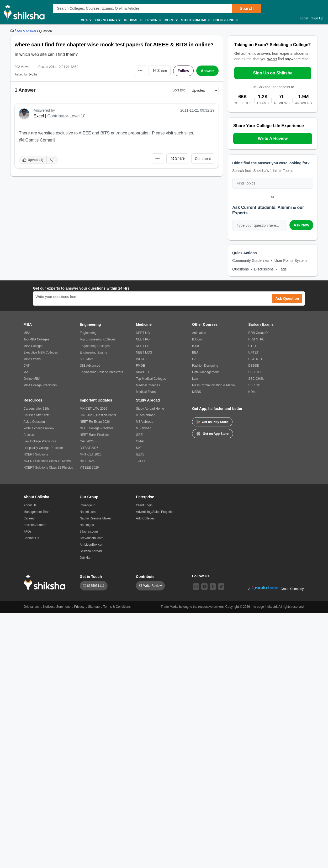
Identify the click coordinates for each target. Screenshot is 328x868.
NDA (252, 392)
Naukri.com (88, 512)
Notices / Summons (57, 607)
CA (194, 359)
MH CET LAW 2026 (94, 409)
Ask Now (301, 225)
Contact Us (31, 538)
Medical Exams (147, 392)
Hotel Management (205, 372)
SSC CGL (255, 372)
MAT (27, 372)
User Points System (291, 261)
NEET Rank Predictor (95, 435)
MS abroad (144, 428)
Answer (207, 71)
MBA (86, 20)
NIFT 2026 (87, 461)
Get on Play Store (212, 422)
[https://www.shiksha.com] (13, 31)
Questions (240, 269)
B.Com (197, 339)
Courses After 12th (37, 415)
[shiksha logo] (46, 582)
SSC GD (254, 385)
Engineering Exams (93, 352)
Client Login (144, 505)
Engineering (107, 20)
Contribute (145, 577)
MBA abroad (145, 422)
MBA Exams (32, 359)
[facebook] (213, 587)
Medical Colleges (148, 385)
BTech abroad (146, 415)
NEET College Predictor (96, 428)
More (171, 20)
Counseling (225, 20)
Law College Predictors (40, 441)
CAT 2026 (87, 441)
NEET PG (143, 339)
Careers (29, 518)
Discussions (264, 269)
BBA (195, 352)
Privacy (79, 607)
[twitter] (221, 587)
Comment (203, 159)
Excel (39, 116)
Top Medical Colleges (151, 379)
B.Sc (195, 346)
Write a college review (39, 428)
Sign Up (317, 18)
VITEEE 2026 (89, 468)
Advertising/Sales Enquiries (155, 512)
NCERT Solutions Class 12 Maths (47, 461)
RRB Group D (258, 333)
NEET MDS (144, 352)
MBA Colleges (33, 346)
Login (304, 18)
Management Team (37, 512)
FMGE (141, 366)
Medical (133, 20)
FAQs (28, 531)
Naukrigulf (87, 525)
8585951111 (96, 586)
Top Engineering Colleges (98, 339)
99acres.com (89, 531)
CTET (252, 346)
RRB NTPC (256, 339)
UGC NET (255, 359)
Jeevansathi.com (92, 538)
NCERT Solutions (36, 454)
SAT (139, 448)
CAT (27, 366)
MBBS (197, 392)
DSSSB (254, 366)
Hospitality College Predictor (43, 448)
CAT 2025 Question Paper (98, 415)
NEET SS (143, 346)
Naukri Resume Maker (95, 518)
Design (153, 20)
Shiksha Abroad (91, 551)
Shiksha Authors (35, 525)
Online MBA (32, 379)
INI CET (142, 359)
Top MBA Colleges (36, 339)
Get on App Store (213, 433)
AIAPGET (143, 372)
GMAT (140, 441)
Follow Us (201, 576)
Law (195, 379)
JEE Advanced (90, 366)
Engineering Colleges (95, 346)
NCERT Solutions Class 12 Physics (48, 468)
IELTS (140, 454)
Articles (29, 435)
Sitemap (94, 607)
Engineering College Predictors (101, 372)
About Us (30, 505)
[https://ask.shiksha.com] (27, 31)
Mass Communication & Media (213, 385)
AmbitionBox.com (92, 545)
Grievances (32, 607)
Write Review (152, 586)
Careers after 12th (36, 409)
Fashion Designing (205, 366)
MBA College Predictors (40, 385)
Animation (199, 333)
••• (141, 71)
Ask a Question (34, 422)
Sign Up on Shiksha (273, 73)
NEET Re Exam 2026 (95, 422)
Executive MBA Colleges (41, 352)
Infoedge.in (88, 505)
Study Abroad (195, 20)
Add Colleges (145, 518)
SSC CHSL (256, 379)
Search (247, 9)
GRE (139, 435)
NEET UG (143, 333)
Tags (283, 269)
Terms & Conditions (117, 607)
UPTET (253, 352)
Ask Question (287, 299)
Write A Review (273, 139)
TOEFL (141, 461)
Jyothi (33, 74)
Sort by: (179, 90)
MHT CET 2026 (91, 454)
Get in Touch (91, 577)
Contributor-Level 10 (67, 116)
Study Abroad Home (150, 409)
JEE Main (86, 359)
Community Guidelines (251, 261)
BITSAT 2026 (89, 448)
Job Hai (85, 558)
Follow (183, 71)
